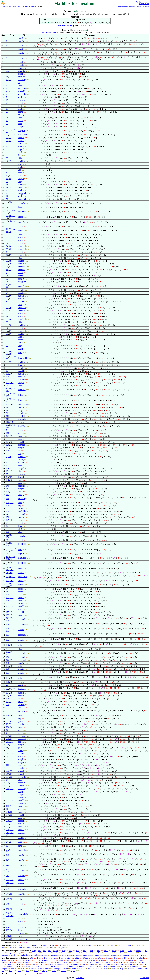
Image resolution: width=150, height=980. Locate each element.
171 (8, 598)
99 (10, 354)
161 (12, 559)
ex (19, 451)
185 (8, 654)
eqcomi (21, 462)
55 (13, 213)
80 (7, 296)
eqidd (21, 838)
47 (7, 218)
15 (10, 88)
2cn (20, 170)
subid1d (22, 416)
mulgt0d (22, 222)
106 (8, 377)
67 (7, 255)
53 (7, 204)
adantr (21, 103)
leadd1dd (22, 544)
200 (8, 705)
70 (10, 264)
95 (7, 340)
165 (8, 581)
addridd (21, 377)
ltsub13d (22, 426)
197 (11, 696)
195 (14, 689)
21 (7, 229)
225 (8, 783)
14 (7, 85)
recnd (21, 290)
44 (10, 176)
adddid (21, 630)
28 (13, 129)
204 (8, 718)
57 (7, 223)
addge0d (22, 131)
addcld (21, 442)
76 (13, 285)
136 (8, 480)
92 (7, 351)
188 (8, 663)
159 (12, 551)
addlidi (21, 173)
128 (8, 451)
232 (8, 800)
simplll (21, 794)
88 (7, 319)
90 (10, 325)
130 (10, 457)
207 (12, 727)
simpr (21, 74)
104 (8, 371)
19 (7, 100)
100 (14, 357)
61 (7, 696)
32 (10, 141)
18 (7, 748)
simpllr (21, 65)
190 (8, 669)
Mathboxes (32, 7)
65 (10, 249)
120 (8, 427)
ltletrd (21, 217)
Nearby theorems (144, 4)
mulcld (21, 296)
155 (8, 532)
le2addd (22, 211)
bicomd (21, 705)
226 (12, 783)
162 (8, 564)
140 (8, 486)
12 (10, 80)
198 (8, 699)
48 (13, 210)
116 (8, 422)
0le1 (20, 343)
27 (10, 129)
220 (8, 765)
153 (11, 548)
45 (10, 179)
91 (7, 413)
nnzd (20, 68)
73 (13, 583)
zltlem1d (22, 457)
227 (12, 786)
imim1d (21, 499)
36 (13, 221)
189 (12, 666)
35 (13, 216)
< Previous (138, 2)
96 (10, 351)
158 (8, 545)
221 (8, 786)
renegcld (22, 100)
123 (8, 436)
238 (8, 821)
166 (12, 581)
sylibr (21, 753)
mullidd (21, 511)
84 (7, 308)
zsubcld (21, 789)
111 (12, 396)
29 (7, 132)
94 (15, 394)
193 (12, 682)
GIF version (145, 7)
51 (13, 202)
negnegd (22, 486)
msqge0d (22, 193)
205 (11, 721)
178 (12, 618)
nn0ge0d (22, 279)
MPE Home (17, 7)
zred (20, 97)
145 (12, 503)
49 (7, 202)
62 (7, 526)
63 (7, 249)
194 (8, 693)
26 (7, 141)
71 (7, 267)
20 (7, 103)
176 (12, 612)
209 (8, 736)
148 (8, 511)
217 (8, 756)
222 (8, 771)
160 (8, 559)
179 (8, 624)
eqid (20, 167)
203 (12, 715)
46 (7, 182)
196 (12, 693)
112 (12, 401)
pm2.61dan (23, 721)
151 (12, 520)
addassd (22, 619)
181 (8, 635)
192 (12, 678)
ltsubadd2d (23, 577)
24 (13, 229)
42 (7, 176)
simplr (21, 62)
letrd (20, 353)
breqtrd (21, 383)
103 (8, 383)
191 (8, 673)
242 (12, 833)
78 (7, 586)
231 (8, 797)
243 (8, 835)
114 (8, 407)
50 (10, 202)
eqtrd (20, 645)
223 (8, 777)
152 (8, 570)
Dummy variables (48, 32)
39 (10, 161)
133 (8, 465)
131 (8, 471)
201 (8, 707)
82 (7, 302)
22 (7, 124)
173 (8, 618)
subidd (21, 302)
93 (7, 334)
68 (7, 261)
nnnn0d (21, 276)
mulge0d (22, 286)
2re (19, 155)
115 (12, 410)
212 (12, 742)
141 (8, 489)
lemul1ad (22, 558)
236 (8, 812)
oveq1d (21, 41)
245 (12, 842)
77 (7, 287)
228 (12, 789)
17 (9, 94)
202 (8, 711)
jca (19, 748)
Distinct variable (65, 25)
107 (8, 380)
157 (8, 551)
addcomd (22, 660)
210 (12, 736)
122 (8, 433)
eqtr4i (21, 176)
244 (8, 842)
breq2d (21, 468)
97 (7, 346)
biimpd (21, 495)
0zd (20, 454)
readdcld (22, 161)
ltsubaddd (22, 689)
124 (8, 442)
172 (12, 600)
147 (8, 520)
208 (8, 745)
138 (12, 480)
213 (12, 745)
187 (8, 666)
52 (7, 199)
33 (7, 232)
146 (8, 505)
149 (8, 514)
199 (8, 715)
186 (8, 657)
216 (12, 753)
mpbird (21, 138)
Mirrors (3, 7)
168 (8, 682)
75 (7, 279)
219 (8, 774)
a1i (19, 85)
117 (8, 416)
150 (8, 517)
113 (8, 410)
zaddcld (21, 80)
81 (10, 299)
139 (8, 492)
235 (8, 815)
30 (7, 138)
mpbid (21, 581)
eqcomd (22, 380)
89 (7, 325)
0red (20, 106)
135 (12, 471)
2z (19, 83)
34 (7, 221)
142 (12, 492)
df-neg (21, 115)
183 (12, 645)
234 (8, 824)
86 (10, 567)
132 (8, 462)
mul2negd (22, 404)
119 (12, 422)
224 (12, 777)
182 (8, 640)
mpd (20, 503)
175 (8, 612)
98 (7, 354)
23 (7, 112)
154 (14, 535)
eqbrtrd (21, 141)
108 (12, 383)
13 (7, 88)
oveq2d (21, 53)
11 (7, 77)
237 (12, 815)
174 (8, 606)
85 (7, 310)
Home (9, 7)
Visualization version (135, 7)
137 (11, 477)
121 (8, 448)
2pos (20, 164)
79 (7, 299)
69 (10, 261)
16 (9, 91)
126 (8, 445)
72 (10, 270)
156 (8, 537)
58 (7, 226)
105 (8, 374)
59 (10, 232)
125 (12, 442)
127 (12, 448)
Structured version (122, 7)
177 (12, 615)
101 (8, 401)
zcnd (20, 433)
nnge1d (21, 554)
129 (8, 503)
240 (12, 824)
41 (7, 179)
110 (8, 391)
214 (11, 748)
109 (8, 396)
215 (8, 753)
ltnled (21, 702)
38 (7, 158)
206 (8, 727)
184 (8, 678)
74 (7, 276)
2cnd (20, 439)
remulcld (22, 187)
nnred (21, 143)
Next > (146, 2)
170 (8, 595)
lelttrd (21, 230)
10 (7, 80)
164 (11, 573)
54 (10, 213)
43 (7, 173)
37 (7, 161)
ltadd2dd (22, 390)
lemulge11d (23, 358)
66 (7, 270)
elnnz (20, 751)
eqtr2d (21, 842)
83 (7, 573)
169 (8, 600)
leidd (20, 124)
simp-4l (21, 762)
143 (8, 495)
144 (8, 499)
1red (20, 305)
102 (11, 394)
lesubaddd (22, 135)
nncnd (21, 589)
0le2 (20, 529)
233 (8, 833)
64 (7, 246)
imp (20, 505)
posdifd (21, 724)
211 (8, 742)
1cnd (20, 483)
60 (7, 721)
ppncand (22, 834)
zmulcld (22, 71)
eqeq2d (21, 45)
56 (10, 218)
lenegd (21, 477)
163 (12, 570)
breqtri (21, 179)
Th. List (25, 7)
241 (12, 827)
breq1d (21, 489)
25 (7, 118)
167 (11, 586)
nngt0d (21, 149)
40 (10, 216)
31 (10, 138)
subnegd (22, 445)
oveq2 (21, 38)
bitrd (20, 471)
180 (8, 645)
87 (7, 331)
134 (8, 468)
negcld (21, 371)
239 (12, 821)
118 (8, 419)
